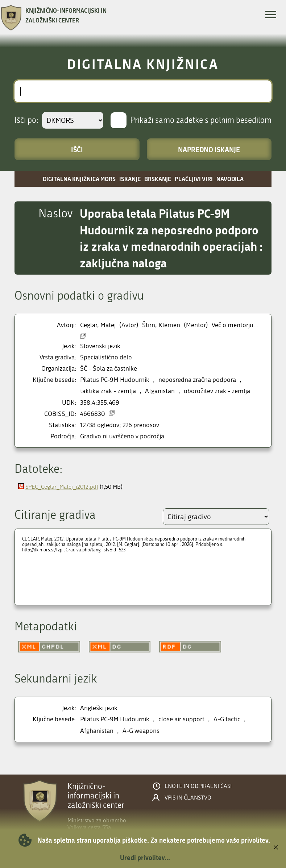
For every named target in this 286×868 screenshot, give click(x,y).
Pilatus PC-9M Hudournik (115, 380)
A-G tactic (227, 719)
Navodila (230, 179)
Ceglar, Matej (98, 325)
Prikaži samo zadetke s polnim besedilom (201, 120)
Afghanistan (97, 731)
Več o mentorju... (235, 325)
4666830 (93, 414)
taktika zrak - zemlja (108, 391)
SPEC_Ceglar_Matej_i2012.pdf (62, 487)
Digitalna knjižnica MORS (79, 179)
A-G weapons (141, 731)
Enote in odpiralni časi (198, 786)
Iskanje (130, 179)
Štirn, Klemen (161, 325)
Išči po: (26, 120)
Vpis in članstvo (188, 798)
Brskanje (158, 179)
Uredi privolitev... (145, 857)
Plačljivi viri (194, 179)
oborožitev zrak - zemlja (217, 391)
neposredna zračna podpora (197, 380)
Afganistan (160, 391)
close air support (181, 719)
